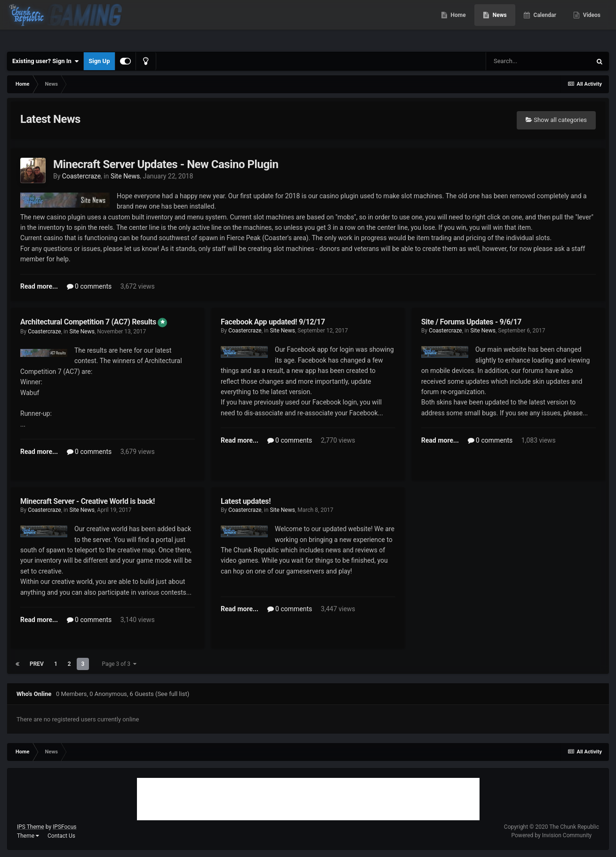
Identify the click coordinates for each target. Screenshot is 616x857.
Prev (37, 664)
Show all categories (556, 120)
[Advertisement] (308, 799)
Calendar (544, 24)
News (499, 24)
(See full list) (172, 694)
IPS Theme (31, 827)
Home (458, 24)
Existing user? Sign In (45, 61)
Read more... (39, 286)
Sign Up (99, 61)
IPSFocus (64, 827)
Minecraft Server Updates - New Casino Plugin (166, 164)
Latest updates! (246, 501)
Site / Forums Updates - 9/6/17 (471, 322)
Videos (591, 24)
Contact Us (61, 836)
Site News (125, 176)
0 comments (89, 286)
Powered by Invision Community (552, 835)
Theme (28, 836)
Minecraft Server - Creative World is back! (88, 501)
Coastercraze (81, 176)
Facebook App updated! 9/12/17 (273, 322)
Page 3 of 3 (119, 664)
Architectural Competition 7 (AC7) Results (89, 322)
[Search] (538, 61)
